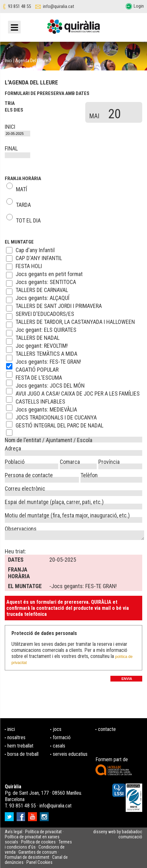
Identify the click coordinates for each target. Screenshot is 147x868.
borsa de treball (23, 754)
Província (109, 461)
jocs (57, 729)
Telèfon (89, 474)
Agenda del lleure (32, 61)
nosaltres (16, 737)
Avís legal (14, 832)
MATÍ (21, 188)
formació (62, 737)
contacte (107, 729)
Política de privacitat (43, 832)
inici (11, 729)
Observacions (21, 528)
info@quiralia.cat (59, 7)
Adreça (13, 448)
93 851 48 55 (19, 7)
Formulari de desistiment (27, 857)
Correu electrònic (25, 488)
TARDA (23, 204)
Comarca (70, 461)
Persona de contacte (29, 474)
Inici (8, 61)
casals (59, 746)
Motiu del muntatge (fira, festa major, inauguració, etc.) (67, 514)
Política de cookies (38, 842)
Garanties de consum (38, 852)
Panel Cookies (39, 862)
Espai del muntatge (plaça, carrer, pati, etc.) (54, 501)
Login (139, 6)
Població (15, 461)
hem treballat (20, 746)
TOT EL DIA (28, 219)
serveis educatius (70, 754)
